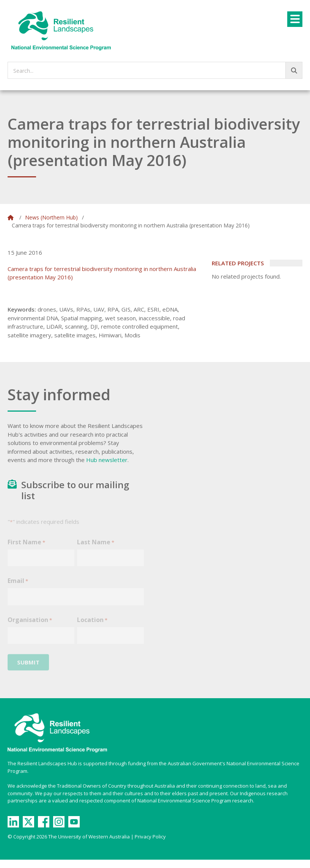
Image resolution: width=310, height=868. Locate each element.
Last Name (96, 547)
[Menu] (295, 19)
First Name (26, 547)
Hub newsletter (107, 460)
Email (18, 586)
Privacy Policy (150, 837)
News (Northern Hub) (51, 217)
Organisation (30, 625)
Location (92, 625)
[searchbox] (155, 70)
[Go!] (294, 70)
